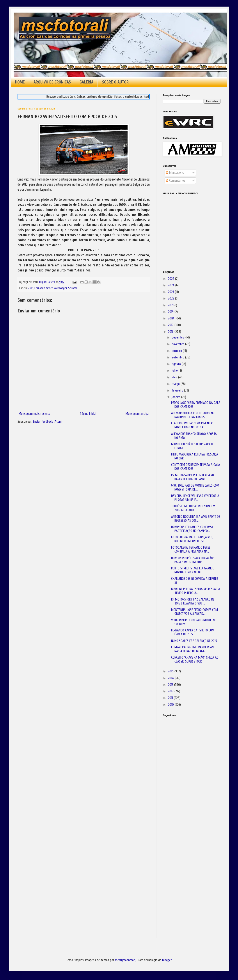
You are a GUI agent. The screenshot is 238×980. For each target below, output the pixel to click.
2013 (171, 685)
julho (175, 371)
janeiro (177, 397)
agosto (177, 364)
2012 (171, 691)
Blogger (167, 960)
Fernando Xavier (44, 288)
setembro (178, 357)
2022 (171, 299)
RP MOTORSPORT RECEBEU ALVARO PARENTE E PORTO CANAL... (193, 477)
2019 (171, 312)
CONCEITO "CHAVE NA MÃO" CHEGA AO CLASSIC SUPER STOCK (195, 660)
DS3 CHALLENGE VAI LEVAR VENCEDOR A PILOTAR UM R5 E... (195, 498)
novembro (178, 344)
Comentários (176, 181)
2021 (171, 305)
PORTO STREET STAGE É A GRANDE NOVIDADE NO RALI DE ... (193, 570)
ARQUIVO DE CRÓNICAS (52, 82)
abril (175, 377)
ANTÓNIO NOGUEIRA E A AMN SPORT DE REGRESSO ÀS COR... (196, 519)
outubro (177, 351)
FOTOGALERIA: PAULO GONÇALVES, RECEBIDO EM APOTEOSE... (192, 539)
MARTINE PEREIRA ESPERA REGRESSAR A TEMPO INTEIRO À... (196, 591)
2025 (171, 279)
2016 (171, 332)
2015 (31, 288)
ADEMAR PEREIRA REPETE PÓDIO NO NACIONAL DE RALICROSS (193, 415)
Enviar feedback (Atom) (48, 422)
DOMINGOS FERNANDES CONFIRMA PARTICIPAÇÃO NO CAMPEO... (192, 529)
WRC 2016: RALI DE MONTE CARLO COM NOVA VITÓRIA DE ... (195, 488)
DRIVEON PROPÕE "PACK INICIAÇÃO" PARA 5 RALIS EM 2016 (193, 560)
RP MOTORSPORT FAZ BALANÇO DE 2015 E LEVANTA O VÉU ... (193, 602)
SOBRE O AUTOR (115, 82)
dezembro (179, 338)
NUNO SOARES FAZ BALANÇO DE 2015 (194, 641)
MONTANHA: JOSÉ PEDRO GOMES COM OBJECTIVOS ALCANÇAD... (194, 612)
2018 (171, 318)
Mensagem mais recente (35, 414)
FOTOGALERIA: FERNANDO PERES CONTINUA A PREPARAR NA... (191, 550)
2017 (171, 325)
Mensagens (175, 173)
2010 (171, 705)
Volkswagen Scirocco (66, 288)
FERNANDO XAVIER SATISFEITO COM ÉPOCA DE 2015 (193, 632)
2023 (171, 292)
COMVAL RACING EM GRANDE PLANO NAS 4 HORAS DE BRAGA (193, 649)
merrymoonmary (126, 960)
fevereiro (178, 391)
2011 (171, 698)
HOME (20, 82)
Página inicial (88, 414)
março (176, 384)
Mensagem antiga (137, 414)
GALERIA (86, 82)
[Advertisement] (185, 782)
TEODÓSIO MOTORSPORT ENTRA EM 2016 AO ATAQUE (193, 508)
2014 (171, 678)
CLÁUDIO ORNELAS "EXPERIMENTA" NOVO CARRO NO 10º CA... (192, 425)
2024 (172, 285)
